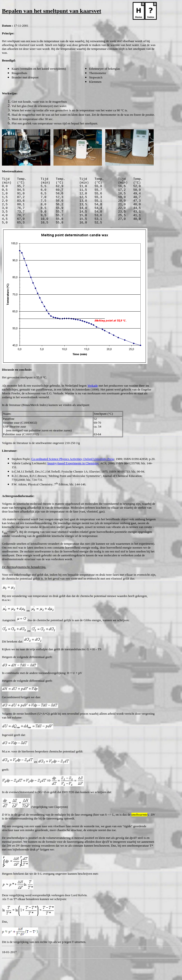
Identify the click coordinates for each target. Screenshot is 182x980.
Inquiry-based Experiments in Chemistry (73, 473)
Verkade (93, 395)
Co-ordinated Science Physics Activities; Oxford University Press (73, 468)
